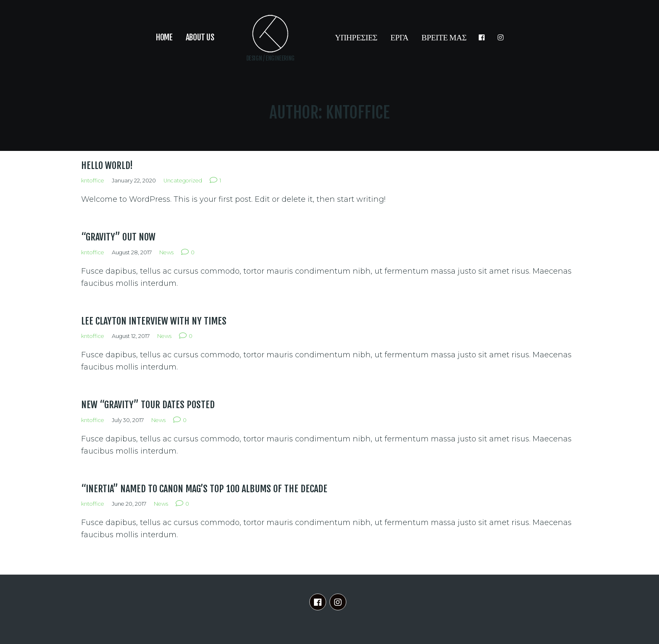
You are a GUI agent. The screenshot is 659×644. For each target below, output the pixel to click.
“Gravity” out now (118, 237)
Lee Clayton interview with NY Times (154, 321)
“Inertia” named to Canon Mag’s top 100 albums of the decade (204, 489)
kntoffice (93, 181)
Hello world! (107, 165)
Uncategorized (183, 181)
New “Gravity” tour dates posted (148, 405)
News (166, 252)
